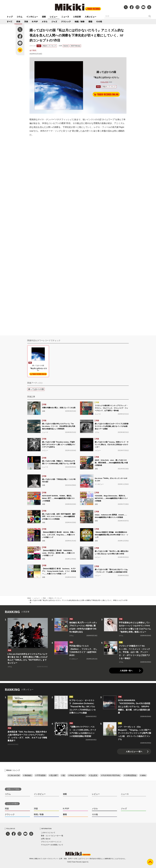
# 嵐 (63, 775)
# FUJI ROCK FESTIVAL (111, 775)
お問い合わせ (46, 839)
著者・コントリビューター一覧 (52, 836)
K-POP (35, 21)
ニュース (65, 17)
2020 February (75, 46)
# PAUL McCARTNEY (77, 775)
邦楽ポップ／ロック (49, 46)
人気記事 (77, 17)
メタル (45, 21)
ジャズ (54, 21)
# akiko (143, 775)
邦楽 (18, 21)
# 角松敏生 (28, 775)
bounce (66, 46)
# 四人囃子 (54, 775)
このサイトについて (48, 833)
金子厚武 (33, 50)
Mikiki (29, 598)
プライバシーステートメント (51, 842)
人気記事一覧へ (126, 671)
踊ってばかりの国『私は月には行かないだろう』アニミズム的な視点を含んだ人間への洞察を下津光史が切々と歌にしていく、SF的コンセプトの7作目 (79, 601)
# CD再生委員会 (130, 775)
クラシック (66, 21)
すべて (10, 21)
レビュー (54, 17)
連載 (44, 17)
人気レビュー (91, 17)
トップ (10, 17)
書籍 (90, 21)
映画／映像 (80, 21)
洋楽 (26, 21)
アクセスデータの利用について (52, 845)
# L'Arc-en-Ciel (14, 775)
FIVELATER (104, 82)
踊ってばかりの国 (36, 389)
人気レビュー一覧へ (134, 751)
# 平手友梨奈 (41, 775)
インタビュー (32, 17)
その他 (99, 21)
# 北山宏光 (93, 775)
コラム (19, 17)
